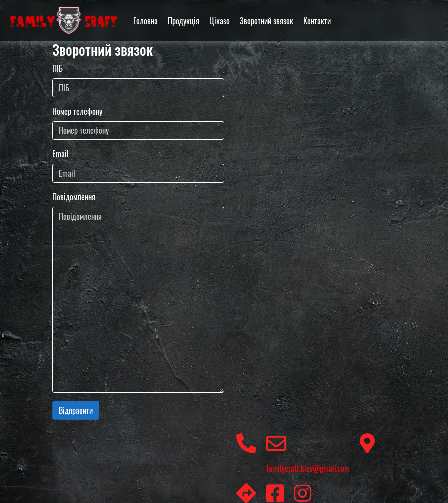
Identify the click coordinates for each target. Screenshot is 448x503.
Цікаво (220, 21)
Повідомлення (74, 197)
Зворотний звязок (267, 21)
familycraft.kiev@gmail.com (308, 454)
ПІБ (57, 68)
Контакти (317, 21)
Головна (146, 21)
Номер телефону (77, 111)
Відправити (76, 410)
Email (60, 154)
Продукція (183, 21)
